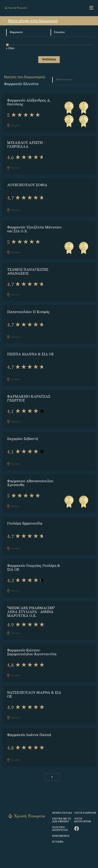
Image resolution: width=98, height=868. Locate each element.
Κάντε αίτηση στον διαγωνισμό (30, 21)
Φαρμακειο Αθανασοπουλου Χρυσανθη (30, 483)
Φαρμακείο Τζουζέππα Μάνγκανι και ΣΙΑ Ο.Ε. (34, 229)
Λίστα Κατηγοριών (83, 820)
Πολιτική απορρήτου (60, 829)
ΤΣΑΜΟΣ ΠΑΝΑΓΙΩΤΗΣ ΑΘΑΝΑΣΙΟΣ (28, 271)
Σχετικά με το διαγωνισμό (62, 820)
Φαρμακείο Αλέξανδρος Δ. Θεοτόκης (29, 102)
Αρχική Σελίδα (62, 813)
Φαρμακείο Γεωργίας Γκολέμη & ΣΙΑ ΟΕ (34, 567)
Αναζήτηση (49, 59)
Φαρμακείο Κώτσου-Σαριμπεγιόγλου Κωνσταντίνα (32, 652)
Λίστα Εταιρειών (85, 813)
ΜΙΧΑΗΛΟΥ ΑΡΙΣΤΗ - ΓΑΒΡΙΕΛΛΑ (26, 144)
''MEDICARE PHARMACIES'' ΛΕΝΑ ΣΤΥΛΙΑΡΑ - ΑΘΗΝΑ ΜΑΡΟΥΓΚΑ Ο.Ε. (31, 612)
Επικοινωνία (61, 836)
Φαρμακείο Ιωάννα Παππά (29, 735)
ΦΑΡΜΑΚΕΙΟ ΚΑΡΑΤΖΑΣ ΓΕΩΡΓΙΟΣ (29, 398)
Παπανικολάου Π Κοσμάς (28, 312)
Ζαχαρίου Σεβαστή (23, 439)
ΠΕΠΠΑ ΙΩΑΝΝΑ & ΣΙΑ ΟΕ (30, 354)
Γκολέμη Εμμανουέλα (25, 523)
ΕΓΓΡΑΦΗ (58, 842)
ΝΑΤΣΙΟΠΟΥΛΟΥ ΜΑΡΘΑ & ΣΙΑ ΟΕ (34, 694)
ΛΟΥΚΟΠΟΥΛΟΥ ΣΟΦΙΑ (27, 185)
